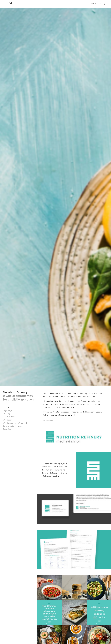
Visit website (49, 421)
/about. (93, 4)
